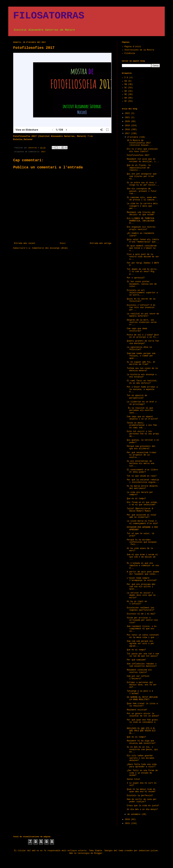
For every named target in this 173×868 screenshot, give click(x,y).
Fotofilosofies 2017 (138, 155)
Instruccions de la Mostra (139, 50)
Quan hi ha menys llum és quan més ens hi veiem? (141, 790)
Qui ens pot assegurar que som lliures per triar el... (142, 176)
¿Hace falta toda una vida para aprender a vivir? (142, 766)
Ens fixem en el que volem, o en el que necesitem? (142, 504)
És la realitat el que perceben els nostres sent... (140, 411)
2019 (128, 126)
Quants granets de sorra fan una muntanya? (143, 342)
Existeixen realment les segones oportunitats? (141, 609)
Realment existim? (137, 710)
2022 (128, 113)
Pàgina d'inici (133, 47)
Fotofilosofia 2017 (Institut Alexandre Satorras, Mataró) (50, 136)
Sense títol (133, 779)
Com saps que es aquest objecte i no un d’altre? (142, 418)
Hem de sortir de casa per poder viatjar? (142, 801)
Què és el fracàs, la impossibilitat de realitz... (139, 168)
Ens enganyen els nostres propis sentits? (141, 228)
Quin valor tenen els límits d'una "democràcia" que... (143, 241)
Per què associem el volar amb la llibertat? (142, 516)
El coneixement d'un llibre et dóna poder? (142, 471)
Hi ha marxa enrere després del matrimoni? (142, 487)
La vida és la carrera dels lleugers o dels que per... (142, 206)
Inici (63, 243)
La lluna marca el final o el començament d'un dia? (142, 522)
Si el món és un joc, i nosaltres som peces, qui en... (142, 750)
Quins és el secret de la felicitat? (141, 300)
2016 (128, 820)
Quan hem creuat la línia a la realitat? (142, 705)
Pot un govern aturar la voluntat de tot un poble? (143, 715)
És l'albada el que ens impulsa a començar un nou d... (143, 566)
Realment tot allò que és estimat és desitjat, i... (143, 160)
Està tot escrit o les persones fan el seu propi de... (143, 434)
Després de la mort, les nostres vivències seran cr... (142, 322)
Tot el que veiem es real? (142, 476)
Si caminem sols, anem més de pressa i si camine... (142, 199)
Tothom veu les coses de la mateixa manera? (142, 370)
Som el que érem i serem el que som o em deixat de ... (142, 557)
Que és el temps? (136, 499)
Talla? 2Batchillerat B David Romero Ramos (140, 510)
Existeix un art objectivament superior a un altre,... (142, 293)
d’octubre (133, 137)
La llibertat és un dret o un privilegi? (142, 403)
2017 (43, 152)
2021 (128, 118)
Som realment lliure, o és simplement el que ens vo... (142, 629)
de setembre (134, 814)
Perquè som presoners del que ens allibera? (141, 448)
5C (126, 88)
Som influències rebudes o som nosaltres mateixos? (142, 665)
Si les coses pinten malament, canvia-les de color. (142, 284)
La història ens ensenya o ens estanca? (142, 376)
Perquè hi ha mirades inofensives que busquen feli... (142, 542)
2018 (128, 130)
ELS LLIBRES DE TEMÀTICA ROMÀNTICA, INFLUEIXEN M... (141, 221)
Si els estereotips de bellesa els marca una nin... (141, 464)
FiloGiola (130, 53)
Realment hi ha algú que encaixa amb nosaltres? (141, 742)
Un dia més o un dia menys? (142, 809)
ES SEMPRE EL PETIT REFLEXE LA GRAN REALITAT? (142, 698)
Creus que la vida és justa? (143, 806)
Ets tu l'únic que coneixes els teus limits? (142, 150)
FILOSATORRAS (49, 16)
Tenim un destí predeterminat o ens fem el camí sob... (142, 425)
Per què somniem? (136, 660)
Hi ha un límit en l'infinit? (137, 603)
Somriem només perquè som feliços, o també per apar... (141, 356)
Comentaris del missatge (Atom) (50, 248)
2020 (128, 122)
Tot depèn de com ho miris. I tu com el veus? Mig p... (142, 272)
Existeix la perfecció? (140, 796)
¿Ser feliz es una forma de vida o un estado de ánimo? (142, 773)
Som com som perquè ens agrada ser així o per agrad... (141, 644)
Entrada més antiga (101, 243)
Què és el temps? (136, 650)
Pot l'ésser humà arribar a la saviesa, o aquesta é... (142, 389)
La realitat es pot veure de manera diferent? (143, 315)
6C (126, 101)
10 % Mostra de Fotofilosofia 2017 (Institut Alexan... (139, 143)
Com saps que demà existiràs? (137, 330)
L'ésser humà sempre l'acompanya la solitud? (142, 579)
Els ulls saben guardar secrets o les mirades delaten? (141, 758)
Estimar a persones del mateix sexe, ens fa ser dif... (142, 685)
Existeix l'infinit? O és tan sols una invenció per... (141, 308)
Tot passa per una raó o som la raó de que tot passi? (143, 655)
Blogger (98, 853)
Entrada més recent (25, 243)
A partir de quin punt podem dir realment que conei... (143, 573)
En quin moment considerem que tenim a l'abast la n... (142, 248)
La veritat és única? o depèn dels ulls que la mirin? (141, 595)
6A (126, 98)
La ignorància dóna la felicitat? (139, 348)
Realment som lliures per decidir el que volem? (141, 214)
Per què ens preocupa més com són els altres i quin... (141, 587)
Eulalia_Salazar (23, 139)
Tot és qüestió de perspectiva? (137, 397)
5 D (126, 78)
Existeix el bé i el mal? (141, 614)
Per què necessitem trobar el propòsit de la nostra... (142, 455)
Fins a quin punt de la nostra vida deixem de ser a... (143, 257)
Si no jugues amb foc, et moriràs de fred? (141, 363)
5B (126, 84)
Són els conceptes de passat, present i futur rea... (142, 191)
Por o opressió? (136, 278)
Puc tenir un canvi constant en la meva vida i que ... (143, 636)
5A (126, 81)
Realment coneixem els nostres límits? (139, 671)
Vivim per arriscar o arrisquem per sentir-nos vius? (142, 620)
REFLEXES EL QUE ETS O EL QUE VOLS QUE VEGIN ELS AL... (141, 731)
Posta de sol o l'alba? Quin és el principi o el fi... (143, 336)
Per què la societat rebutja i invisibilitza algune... (143, 481)
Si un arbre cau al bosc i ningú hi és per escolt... (143, 184)
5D (126, 91)
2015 (128, 823)
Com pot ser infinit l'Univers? (138, 677)
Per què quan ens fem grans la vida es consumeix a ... (142, 722)
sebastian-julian (148, 851)
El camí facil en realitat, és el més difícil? (142, 382)
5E (126, 94)
